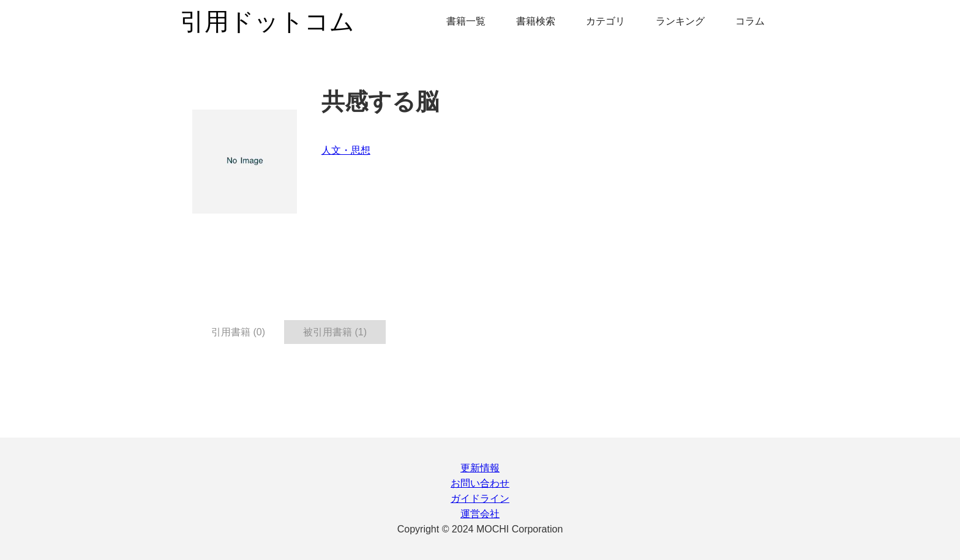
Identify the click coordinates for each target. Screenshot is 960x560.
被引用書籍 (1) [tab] (335, 332)
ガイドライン (480, 498)
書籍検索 (536, 21)
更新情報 (480, 468)
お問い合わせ (480, 483)
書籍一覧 (466, 21)
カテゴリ (606, 21)
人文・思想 (346, 150)
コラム (750, 21)
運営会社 (480, 514)
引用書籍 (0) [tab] (238, 332)
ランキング (680, 21)
